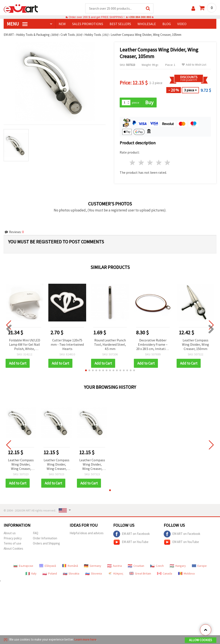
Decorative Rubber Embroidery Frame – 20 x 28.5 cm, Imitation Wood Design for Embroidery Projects (153, 345)
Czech (157, 566)
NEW (62, 24)
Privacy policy (13, 538)
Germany (93, 566)
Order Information (45, 538)
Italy (31, 573)
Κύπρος (116, 573)
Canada (165, 573)
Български (23, 566)
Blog (167, 24)
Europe (199, 566)
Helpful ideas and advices (87, 533)
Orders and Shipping (46, 543)
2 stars (141, 162)
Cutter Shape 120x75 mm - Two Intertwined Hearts (67, 344)
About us (10, 533)
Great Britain (140, 573)
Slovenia (94, 573)
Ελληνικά (48, 566)
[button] (86, 370)
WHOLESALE (147, 24)
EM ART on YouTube (131, 542)
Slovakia (71, 573)
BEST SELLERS (120, 24)
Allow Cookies (201, 640)
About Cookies (13, 548)
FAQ (36, 533)
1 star (133, 162)
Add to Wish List (194, 65)
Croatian (136, 566)
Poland (50, 573)
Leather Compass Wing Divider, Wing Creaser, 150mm (196, 344)
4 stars (159, 162)
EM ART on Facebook (131, 534)
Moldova (186, 573)
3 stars (150, 162)
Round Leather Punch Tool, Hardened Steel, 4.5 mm (110, 344)
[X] (5, 639)
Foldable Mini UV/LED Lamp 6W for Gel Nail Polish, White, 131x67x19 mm (25, 345)
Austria (115, 566)
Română (70, 566)
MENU (17, 24)
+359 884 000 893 (140, 17)
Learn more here (85, 639)
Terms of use (12, 543)
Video (182, 24)
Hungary (178, 566)
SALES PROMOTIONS (88, 24)
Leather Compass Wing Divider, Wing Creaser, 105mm (21, 465)
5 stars (168, 162)
